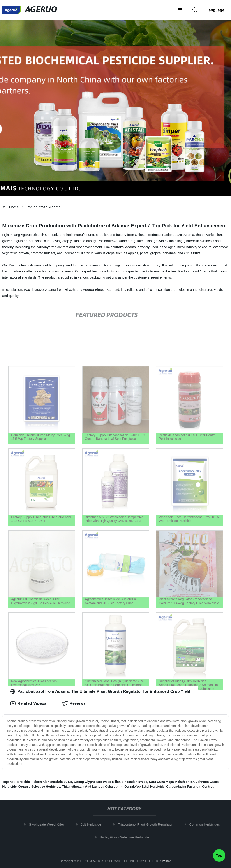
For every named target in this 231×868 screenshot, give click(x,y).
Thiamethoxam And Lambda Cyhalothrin (92, 787)
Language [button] (215, 10)
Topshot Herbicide (16, 782)
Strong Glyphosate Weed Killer (97, 782)
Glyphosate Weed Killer (48, 824)
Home (14, 207)
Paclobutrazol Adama (43, 207)
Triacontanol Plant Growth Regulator (147, 824)
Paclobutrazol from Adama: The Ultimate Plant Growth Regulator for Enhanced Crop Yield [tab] (100, 691)
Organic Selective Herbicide (39, 787)
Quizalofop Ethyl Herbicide (144, 787)
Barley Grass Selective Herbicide (126, 837)
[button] (180, 10)
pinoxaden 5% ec (134, 782)
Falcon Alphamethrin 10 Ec (52, 782)
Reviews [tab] (74, 703)
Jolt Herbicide (93, 824)
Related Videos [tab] (28, 703)
